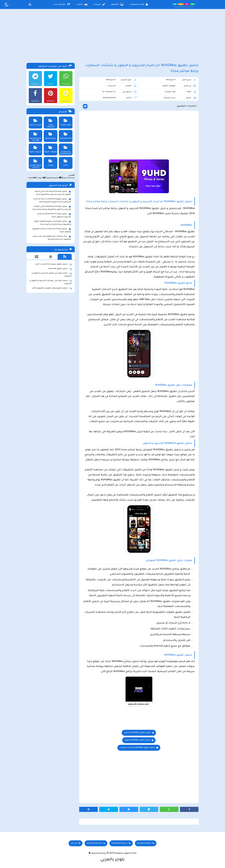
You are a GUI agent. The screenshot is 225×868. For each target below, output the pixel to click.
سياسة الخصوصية (119, 843)
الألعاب (82, 4)
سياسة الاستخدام (94, 843)
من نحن (74, 843)
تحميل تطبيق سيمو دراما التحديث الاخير (54, 264)
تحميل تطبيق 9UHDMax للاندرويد (137, 733)
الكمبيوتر (117, 4)
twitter (51, 84)
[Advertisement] (113, 36)
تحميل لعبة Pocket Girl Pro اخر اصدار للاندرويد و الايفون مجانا (54, 215)
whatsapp (66, 84)
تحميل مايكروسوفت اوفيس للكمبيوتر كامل (52, 288)
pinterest (50, 101)
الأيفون (48, 178)
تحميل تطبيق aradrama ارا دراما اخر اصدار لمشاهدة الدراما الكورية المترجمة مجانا (52, 200)
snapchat (66, 101)
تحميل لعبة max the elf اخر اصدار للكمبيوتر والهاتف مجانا (52, 230)
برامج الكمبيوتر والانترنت (36, 136)
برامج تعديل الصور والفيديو (66, 149)
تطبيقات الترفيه (169, 86)
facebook (35, 101)
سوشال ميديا (62, 4)
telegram (35, 84)
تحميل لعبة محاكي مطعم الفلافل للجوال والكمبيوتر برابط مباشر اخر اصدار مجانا (52, 223)
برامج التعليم (51, 135)
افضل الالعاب (66, 121)
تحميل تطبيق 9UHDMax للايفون (137, 740)
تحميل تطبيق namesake (60, 269)
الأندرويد (65, 178)
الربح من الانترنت (36, 121)
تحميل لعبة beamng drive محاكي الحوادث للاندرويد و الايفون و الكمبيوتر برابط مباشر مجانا (51, 208)
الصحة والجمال (66, 135)
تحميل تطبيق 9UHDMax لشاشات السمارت (137, 748)
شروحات (99, 4)
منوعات (51, 162)
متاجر (66, 162)
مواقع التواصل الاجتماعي (36, 163)
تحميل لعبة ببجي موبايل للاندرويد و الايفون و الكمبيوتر (52, 275)
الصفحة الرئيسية (144, 843)
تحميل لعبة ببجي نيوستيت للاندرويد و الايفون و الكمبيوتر (51, 282)
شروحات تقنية (36, 148)
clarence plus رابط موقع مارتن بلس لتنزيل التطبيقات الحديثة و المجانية (52, 238)
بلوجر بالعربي (112, 860)
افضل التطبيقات (139, 4)
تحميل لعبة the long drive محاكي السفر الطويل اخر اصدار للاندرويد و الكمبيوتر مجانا (53, 193)
